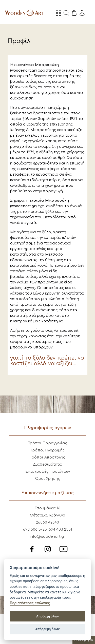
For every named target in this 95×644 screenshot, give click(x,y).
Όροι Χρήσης (48, 479)
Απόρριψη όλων (48, 629)
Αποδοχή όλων (48, 616)
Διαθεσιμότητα (48, 464)
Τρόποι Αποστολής (48, 457)
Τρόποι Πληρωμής (48, 450)
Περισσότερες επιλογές (30, 603)
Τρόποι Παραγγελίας (48, 443)
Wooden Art (24, 13)
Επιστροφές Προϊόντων (48, 472)
